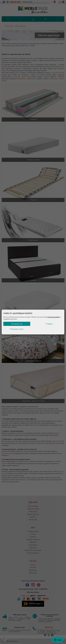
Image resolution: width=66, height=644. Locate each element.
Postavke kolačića (53, 320)
